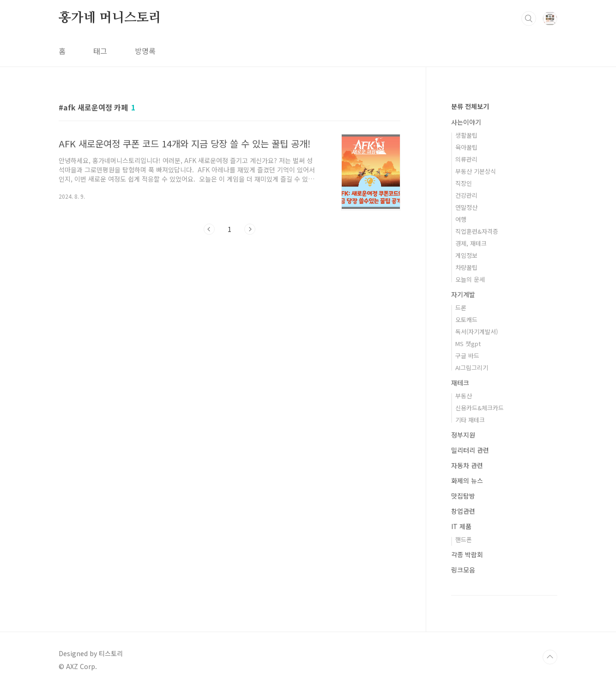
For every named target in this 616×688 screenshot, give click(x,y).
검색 (529, 18)
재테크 (460, 383)
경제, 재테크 (471, 243)
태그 (100, 51)
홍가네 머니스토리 (110, 18)
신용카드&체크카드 (480, 408)
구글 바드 (467, 356)
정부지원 (463, 435)
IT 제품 (461, 526)
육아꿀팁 (466, 147)
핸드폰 (464, 539)
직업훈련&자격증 (477, 231)
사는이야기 (466, 122)
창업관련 (463, 511)
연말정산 (466, 207)
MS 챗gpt (468, 344)
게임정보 (466, 255)
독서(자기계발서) (477, 332)
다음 (250, 229)
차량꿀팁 (466, 267)
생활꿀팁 (466, 135)
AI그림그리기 (472, 368)
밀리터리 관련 (470, 450)
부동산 (464, 396)
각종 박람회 (467, 554)
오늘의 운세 (470, 279)
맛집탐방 (463, 496)
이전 (209, 229)
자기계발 (463, 294)
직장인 (464, 183)
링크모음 (463, 570)
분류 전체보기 (470, 106)
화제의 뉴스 (467, 481)
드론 (461, 307)
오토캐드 (466, 320)
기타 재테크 (470, 420)
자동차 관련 (467, 465)
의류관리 (466, 159)
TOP (550, 657)
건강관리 (466, 195)
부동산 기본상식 (476, 171)
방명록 (145, 51)
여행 (461, 219)
